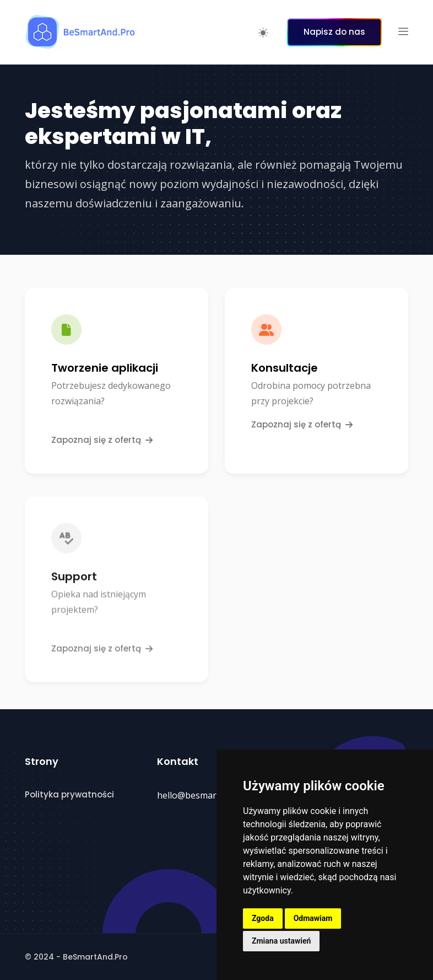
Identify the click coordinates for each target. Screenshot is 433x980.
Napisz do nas (334, 32)
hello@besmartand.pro (204, 795)
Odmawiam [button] (313, 918)
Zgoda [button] (263, 918)
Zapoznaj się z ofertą (102, 440)
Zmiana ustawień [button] (281, 941)
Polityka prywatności (69, 794)
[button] (403, 32)
